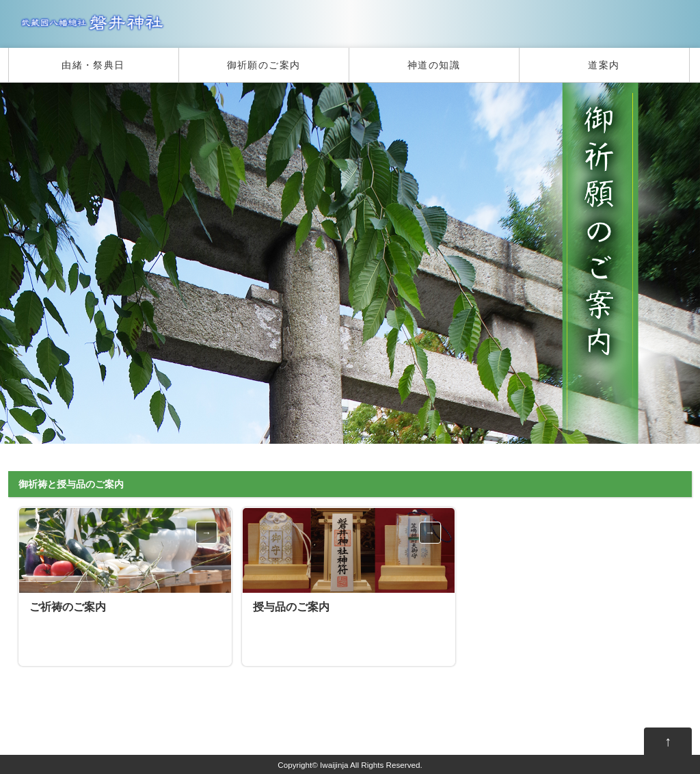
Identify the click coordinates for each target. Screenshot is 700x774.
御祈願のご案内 (264, 65)
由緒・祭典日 (93, 65)
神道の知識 (434, 65)
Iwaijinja (334, 765)
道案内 (604, 65)
